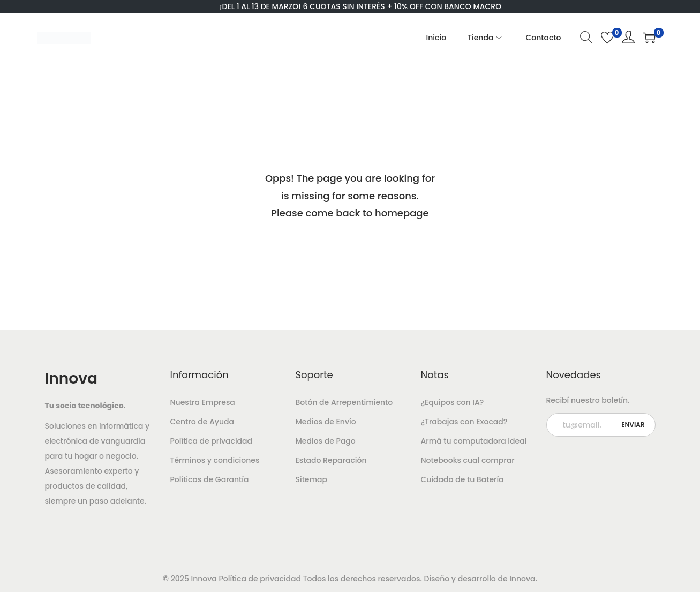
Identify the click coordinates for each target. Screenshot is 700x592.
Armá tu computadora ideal (474, 441)
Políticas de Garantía (210, 479)
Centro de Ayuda (202, 422)
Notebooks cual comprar (468, 460)
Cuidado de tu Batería (462, 479)
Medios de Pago (326, 441)
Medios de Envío (326, 422)
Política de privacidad (212, 441)
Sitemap (312, 479)
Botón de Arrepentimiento (344, 402)
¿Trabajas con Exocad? (464, 422)
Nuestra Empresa (203, 402)
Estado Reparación (331, 460)
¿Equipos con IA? (453, 402)
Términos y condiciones (215, 460)
